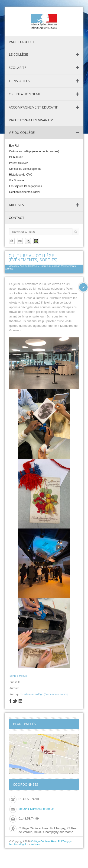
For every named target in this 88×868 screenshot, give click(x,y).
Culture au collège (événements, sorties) (34, 151)
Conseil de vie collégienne (25, 169)
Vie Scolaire (16, 180)
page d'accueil (22, 42)
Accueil (13, 266)
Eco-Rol (14, 146)
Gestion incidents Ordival (24, 192)
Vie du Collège (22, 133)
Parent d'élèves (19, 163)
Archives (16, 205)
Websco (36, 844)
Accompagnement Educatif (33, 107)
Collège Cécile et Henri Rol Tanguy (51, 841)
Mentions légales (19, 844)
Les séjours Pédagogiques (25, 186)
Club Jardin (16, 157)
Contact (17, 218)
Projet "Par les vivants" (31, 120)
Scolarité (18, 68)
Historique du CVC (21, 175)
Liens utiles (19, 81)
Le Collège (18, 54)
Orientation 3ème (25, 94)
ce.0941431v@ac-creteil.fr (36, 809)
